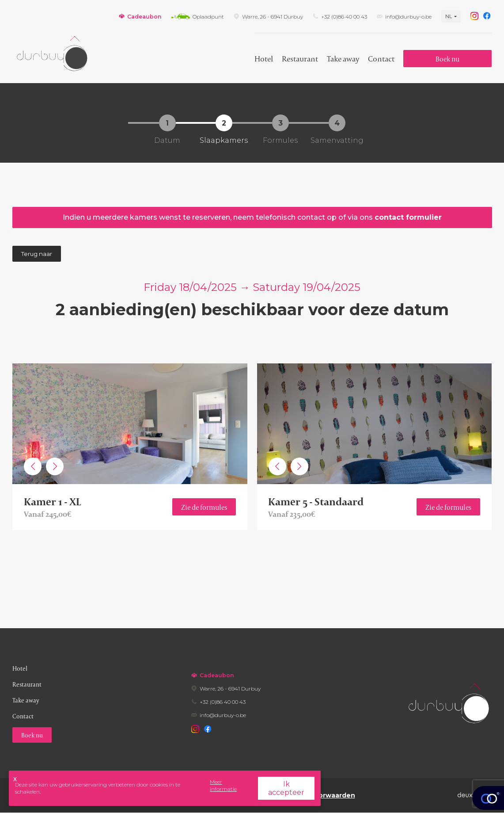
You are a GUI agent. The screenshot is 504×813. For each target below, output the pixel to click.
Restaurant (300, 59)
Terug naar (37, 254)
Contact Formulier (408, 217)
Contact (381, 59)
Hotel (264, 59)
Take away (343, 59)
